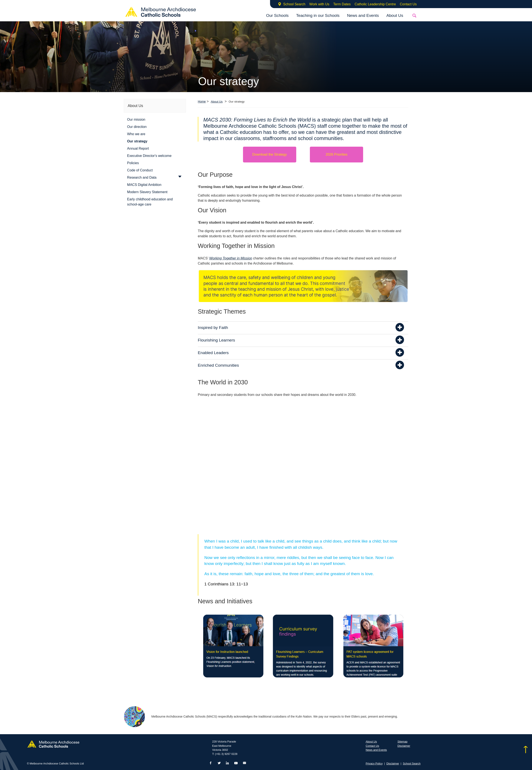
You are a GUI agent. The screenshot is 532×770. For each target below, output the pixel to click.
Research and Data (142, 177)
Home (202, 101)
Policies (133, 163)
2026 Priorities (336, 154)
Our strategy (137, 141)
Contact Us (408, 4)
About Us (395, 15)
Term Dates (342, 4)
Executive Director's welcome (149, 156)
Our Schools (277, 15)
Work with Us (319, 4)
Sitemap (402, 742)
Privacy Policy (374, 763)
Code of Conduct (140, 170)
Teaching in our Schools (318, 15)
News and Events (363, 15)
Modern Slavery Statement (147, 192)
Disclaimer (404, 746)
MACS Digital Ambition (144, 185)
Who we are (136, 134)
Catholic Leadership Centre (375, 4)
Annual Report (138, 148)
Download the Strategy (270, 154)
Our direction (137, 127)
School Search (294, 4)
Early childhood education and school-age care (150, 202)
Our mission (136, 119)
